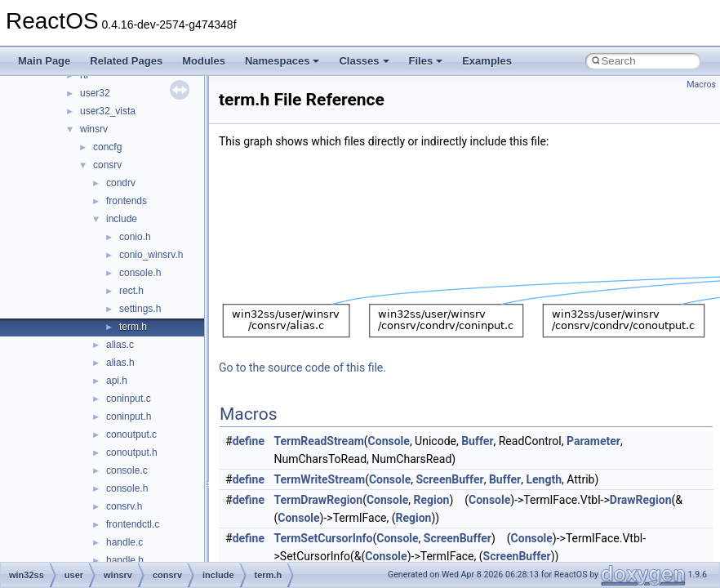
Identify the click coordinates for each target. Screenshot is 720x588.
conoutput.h (132, 452)
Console (389, 441)
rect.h (131, 291)
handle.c (124, 542)
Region (431, 500)
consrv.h (124, 506)
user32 (95, 93)
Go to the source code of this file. (302, 367)
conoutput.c (131, 434)
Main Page (44, 61)
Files (426, 61)
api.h (117, 381)
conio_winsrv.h (151, 255)
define (249, 441)
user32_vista (108, 111)
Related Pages (126, 61)
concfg (107, 147)
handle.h (125, 560)
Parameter (593, 441)
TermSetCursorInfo (324, 538)
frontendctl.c (133, 524)
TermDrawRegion (319, 500)
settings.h (140, 309)
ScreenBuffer (449, 479)
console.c (127, 470)
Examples (487, 61)
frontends (127, 201)
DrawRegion (641, 500)
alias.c (120, 345)
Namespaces (282, 61)
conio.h (135, 237)
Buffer (477, 441)
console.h (140, 273)
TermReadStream (319, 441)
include (122, 219)
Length (544, 479)
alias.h (120, 363)
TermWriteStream (320, 479)
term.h (133, 327)
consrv (107, 165)
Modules (204, 61)
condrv (121, 183)
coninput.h (129, 416)
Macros (701, 85)
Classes (364, 61)
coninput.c (129, 399)
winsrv (94, 129)
